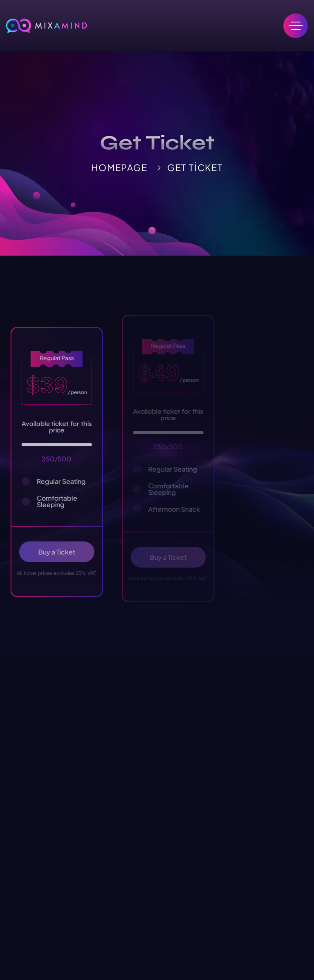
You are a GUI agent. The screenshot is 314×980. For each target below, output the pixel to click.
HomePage (119, 167)
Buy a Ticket (63, 552)
